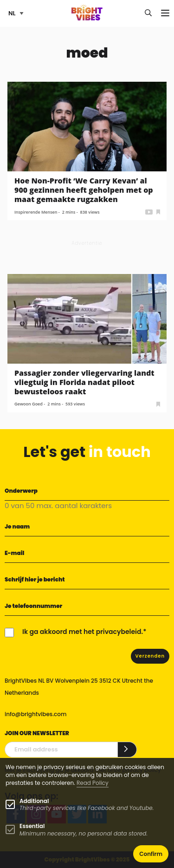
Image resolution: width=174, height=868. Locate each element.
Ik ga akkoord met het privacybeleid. (83, 632)
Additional (34, 801)
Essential (32, 826)
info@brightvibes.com (35, 714)
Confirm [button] (151, 854)
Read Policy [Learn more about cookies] (93, 783)
